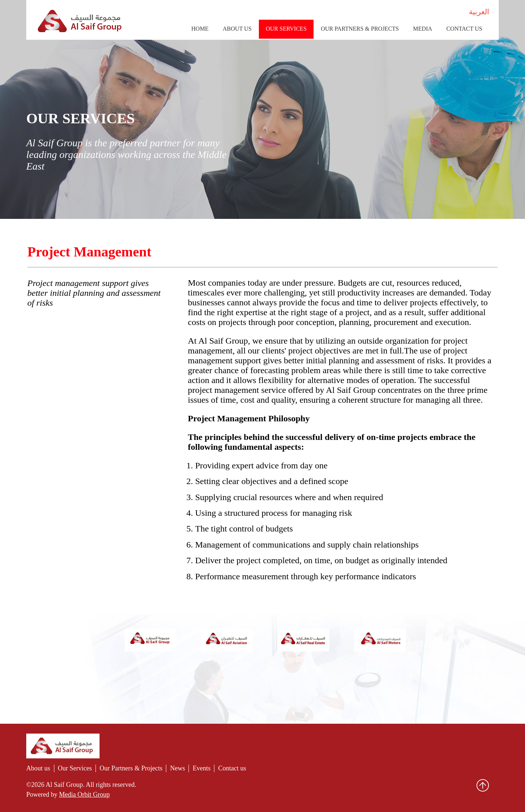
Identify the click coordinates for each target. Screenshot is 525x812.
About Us (237, 29)
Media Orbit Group (84, 794)
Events (201, 768)
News (177, 768)
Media (423, 29)
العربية (479, 12)
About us (38, 768)
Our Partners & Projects (360, 29)
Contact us (464, 29)
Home (200, 29)
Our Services (286, 29)
